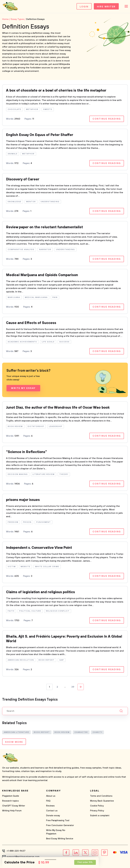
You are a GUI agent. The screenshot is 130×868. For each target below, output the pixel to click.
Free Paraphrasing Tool (58, 820)
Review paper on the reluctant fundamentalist (44, 227)
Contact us (52, 811)
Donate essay (53, 816)
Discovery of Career (23, 179)
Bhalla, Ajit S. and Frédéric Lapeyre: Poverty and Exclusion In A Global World (64, 639)
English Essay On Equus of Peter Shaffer (40, 135)
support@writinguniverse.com (23, 857)
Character (81, 732)
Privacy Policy (97, 811)
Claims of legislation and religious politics (40, 592)
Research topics (10, 801)
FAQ (48, 801)
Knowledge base (15, 791)
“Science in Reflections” (27, 452)
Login (84, 7)
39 (73, 687)
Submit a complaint (100, 816)
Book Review (62, 732)
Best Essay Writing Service (60, 839)
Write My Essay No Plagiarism (56, 832)
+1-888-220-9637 (16, 851)
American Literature (16, 732)
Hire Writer (106, 7)
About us (51, 796)
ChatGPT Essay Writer (14, 806)
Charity (97, 732)
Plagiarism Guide (11, 796)
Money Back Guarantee (102, 801)
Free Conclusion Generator (60, 825)
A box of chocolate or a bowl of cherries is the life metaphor (56, 91)
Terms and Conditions (101, 796)
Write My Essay (23, 388)
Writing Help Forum (12, 811)
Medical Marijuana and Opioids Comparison (42, 275)
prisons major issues (23, 500)
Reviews (50, 806)
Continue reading (107, 119)
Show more (14, 742)
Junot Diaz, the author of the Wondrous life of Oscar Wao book (58, 408)
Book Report (42, 732)
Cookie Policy (97, 806)
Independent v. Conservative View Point (39, 548)
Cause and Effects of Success (31, 323)
